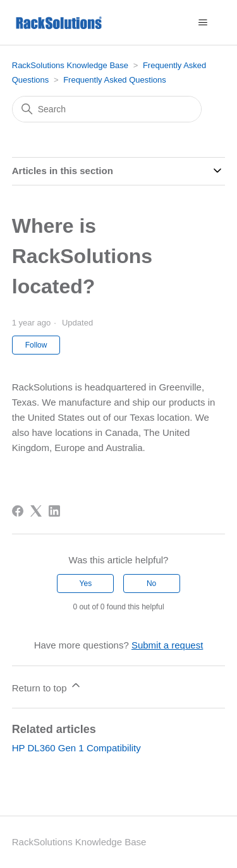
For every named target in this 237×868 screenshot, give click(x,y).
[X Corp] (36, 511)
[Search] (107, 109)
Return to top (47, 686)
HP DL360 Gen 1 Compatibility (76, 748)
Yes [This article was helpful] (86, 584)
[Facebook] (18, 511)
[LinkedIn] (54, 511)
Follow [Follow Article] (36, 345)
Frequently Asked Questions (115, 80)
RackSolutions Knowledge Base (70, 65)
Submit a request (167, 645)
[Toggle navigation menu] (203, 23)
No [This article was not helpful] (151, 584)
